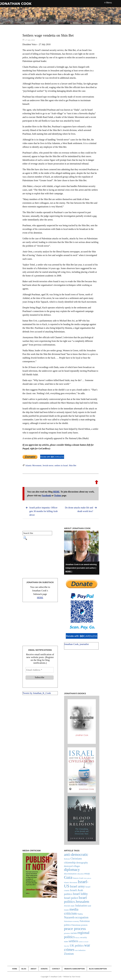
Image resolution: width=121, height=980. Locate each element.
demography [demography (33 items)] (82, 863)
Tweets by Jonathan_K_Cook (37, 693)
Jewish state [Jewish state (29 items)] (69, 906)
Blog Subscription (98, 969)
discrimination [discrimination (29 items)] (70, 874)
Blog (24, 969)
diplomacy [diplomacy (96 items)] (72, 870)
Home (15, 969)
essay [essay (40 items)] (87, 874)
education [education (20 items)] (80, 874)
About (34, 969)
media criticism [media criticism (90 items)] (71, 911)
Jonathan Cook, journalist (76, 644)
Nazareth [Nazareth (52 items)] (69, 917)
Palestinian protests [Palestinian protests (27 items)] (80, 925)
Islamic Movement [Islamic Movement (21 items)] (71, 883)
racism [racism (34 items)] (74, 933)
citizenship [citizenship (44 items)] (70, 862)
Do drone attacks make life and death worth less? (79, 509)
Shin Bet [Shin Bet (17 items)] (67, 946)
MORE (68, 571)
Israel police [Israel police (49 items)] (71, 898)
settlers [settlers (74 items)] (73, 941)
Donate (44, 969)
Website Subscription (74, 969)
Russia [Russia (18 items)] (77, 938)
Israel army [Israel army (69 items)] (77, 886)
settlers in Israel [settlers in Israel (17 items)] (84, 942)
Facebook (46, 495)
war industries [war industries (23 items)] (80, 950)
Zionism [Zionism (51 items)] (69, 954)
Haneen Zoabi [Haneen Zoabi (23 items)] (78, 878)
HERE (56, 492)
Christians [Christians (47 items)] (76, 858)
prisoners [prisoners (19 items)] (67, 933)
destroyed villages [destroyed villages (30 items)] (72, 866)
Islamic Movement (33, 465)
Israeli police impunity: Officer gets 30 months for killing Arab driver (44, 511)
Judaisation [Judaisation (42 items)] (81, 906)
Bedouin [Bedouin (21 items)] (67, 859)
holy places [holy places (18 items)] (88, 878)
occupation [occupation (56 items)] (82, 917)
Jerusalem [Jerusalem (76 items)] (82, 902)
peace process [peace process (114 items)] (75, 929)
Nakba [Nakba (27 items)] (80, 914)
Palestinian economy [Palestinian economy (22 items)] (72, 921)
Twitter (58, 495)
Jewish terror (48, 465)
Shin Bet (73, 465)
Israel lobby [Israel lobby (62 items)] (80, 894)
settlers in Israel (61, 465)
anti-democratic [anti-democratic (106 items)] (76, 855)
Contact (56, 969)
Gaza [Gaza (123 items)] (68, 877)
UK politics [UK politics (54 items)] (77, 946)
